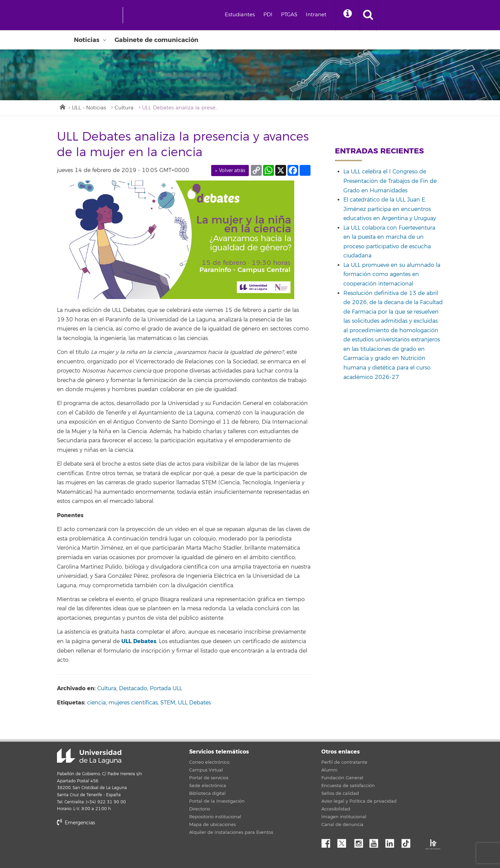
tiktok (408, 842)
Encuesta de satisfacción (348, 786)
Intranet (316, 15)
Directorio (200, 809)
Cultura (124, 108)
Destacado (133, 689)
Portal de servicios (209, 778)
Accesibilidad (336, 809)
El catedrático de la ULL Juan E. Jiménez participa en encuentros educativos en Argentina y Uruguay (390, 209)
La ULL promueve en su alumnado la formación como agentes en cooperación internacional (392, 274)
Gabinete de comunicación (156, 40)
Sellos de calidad (340, 793)
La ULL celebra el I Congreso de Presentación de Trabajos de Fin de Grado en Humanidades (390, 181)
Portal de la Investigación (217, 801)
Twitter (344, 842)
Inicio (62, 106)
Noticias (87, 40)
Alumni (329, 770)
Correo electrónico (209, 762)
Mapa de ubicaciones (213, 825)
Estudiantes (240, 15)
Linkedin (392, 842)
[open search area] (368, 15)
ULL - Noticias (89, 108)
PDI (268, 15)
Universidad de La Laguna (89, 756)
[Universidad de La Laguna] (154, 15)
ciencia (96, 703)
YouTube (376, 842)
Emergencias (76, 823)
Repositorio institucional (215, 817)
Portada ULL (166, 689)
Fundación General (342, 778)
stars (108, 846)
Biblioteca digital (207, 793)
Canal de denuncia (342, 825)
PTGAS (289, 15)
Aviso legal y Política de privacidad (359, 801)
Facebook (328, 842)
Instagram (360, 842)
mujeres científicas (133, 703)
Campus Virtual (206, 770)
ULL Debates (139, 641)
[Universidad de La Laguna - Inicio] (93, 15)
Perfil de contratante (344, 762)
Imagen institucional (344, 817)
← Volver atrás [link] (230, 171)
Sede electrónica (208, 786)
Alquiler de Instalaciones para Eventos (231, 832)
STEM (168, 703)
